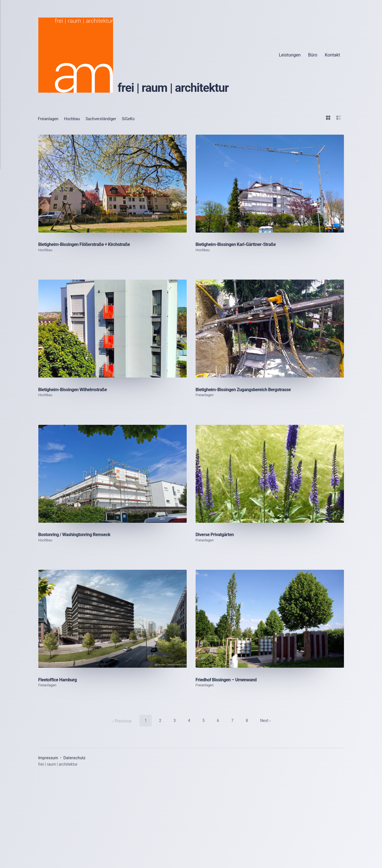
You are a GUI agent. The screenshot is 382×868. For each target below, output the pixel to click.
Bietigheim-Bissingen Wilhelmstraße (77, 514)
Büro (313, 55)
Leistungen (290, 55)
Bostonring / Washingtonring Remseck (79, 721)
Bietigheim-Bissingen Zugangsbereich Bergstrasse (250, 514)
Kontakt (332, 55)
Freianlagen (50, 119)
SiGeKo (139, 119)
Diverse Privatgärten (217, 721)
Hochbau (76, 119)
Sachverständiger (109, 119)
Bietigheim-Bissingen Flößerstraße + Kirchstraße (90, 306)
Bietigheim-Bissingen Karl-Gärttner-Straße (241, 306)
